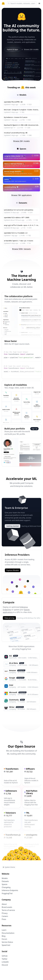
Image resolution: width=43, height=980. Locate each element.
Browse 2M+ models (31, 49)
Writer (12, 707)
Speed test (6, 945)
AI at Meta (14, 663)
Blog (4, 936)
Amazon (13, 670)
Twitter (5, 959)
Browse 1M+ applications (21, 195)
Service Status (7, 942)
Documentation (8, 933)
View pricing (9, 618)
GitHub (5, 956)
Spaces (5, 884)
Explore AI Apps (12, 49)
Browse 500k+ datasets (21, 249)
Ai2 (10, 656)
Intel (11, 685)
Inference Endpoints (10, 890)
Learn (4, 930)
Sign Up (34, 429)
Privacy (5, 913)
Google (12, 678)
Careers (5, 916)
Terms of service (8, 910)
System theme (9, 867)
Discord (5, 965)
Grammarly (14, 700)
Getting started (13, 526)
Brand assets (7, 907)
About (4, 904)
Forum (4, 939)
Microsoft (13, 692)
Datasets (5, 881)
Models (5, 878)
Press (4, 919)
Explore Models (13, 570)
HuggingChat (7, 893)
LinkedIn (5, 962)
